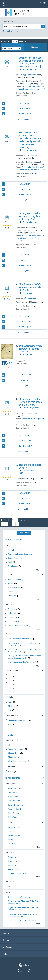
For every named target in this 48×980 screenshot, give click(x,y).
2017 (10, 680)
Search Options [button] (10, 31)
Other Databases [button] (12, 882)
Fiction (11, 772)
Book (10, 562)
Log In (44, 3)
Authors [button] (9, 604)
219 (7, 228)
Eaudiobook (13, 566)
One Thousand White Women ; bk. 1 (22, 662)
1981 (10, 692)
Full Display (16, 109)
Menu (5, 4)
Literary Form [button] (10, 766)
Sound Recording (15, 558)
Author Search (14, 797)
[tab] (36, 47)
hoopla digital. (14, 621)
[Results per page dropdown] (15, 41)
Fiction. (11, 584)
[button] (36, 47)
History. (11, 592)
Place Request (17, 114)
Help (5, 954)
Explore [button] (24, 933)
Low (10, 710)
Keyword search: (9, 22)
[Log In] (40, 3)
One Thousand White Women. (20, 639)
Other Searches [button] (11, 784)
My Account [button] (24, 947)
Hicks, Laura (13, 613)
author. (31, 70)
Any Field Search (14, 789)
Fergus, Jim (13, 609)
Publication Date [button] (12, 670)
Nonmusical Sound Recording (20, 554)
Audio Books (13, 550)
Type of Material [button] (12, 545)
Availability (16, 103)
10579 (7, 299)
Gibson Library (14, 753)
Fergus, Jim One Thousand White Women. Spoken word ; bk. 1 (25, 644)
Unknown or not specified (19, 721)
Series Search (13, 817)
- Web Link (29, 75)
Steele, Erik (12, 617)
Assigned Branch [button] (12, 740)
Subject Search (14, 801)
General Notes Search (16, 805)
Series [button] (8, 634)
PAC (9, 887)
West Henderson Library (18, 761)
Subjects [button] (9, 574)
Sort (4, 45)
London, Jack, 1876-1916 (18, 626)
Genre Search (13, 813)
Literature (12, 596)
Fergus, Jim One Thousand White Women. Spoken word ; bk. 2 (25, 650)
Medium (12, 706)
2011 (10, 684)
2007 (10, 688)
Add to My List (24, 119)
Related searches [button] (12, 778)
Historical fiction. (15, 580)
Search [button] (24, 940)
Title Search (13, 793)
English (11, 735)
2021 (10, 676)
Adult (11, 725)
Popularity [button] (9, 697)
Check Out (16, 380)
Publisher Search (15, 809)
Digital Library (14, 757)
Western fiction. (14, 588)
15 (7, 480)
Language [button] (9, 730)
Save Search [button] (24, 533)
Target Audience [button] (12, 715)
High (10, 702)
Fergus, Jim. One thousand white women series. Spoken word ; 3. (24, 657)
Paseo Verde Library (17, 749)
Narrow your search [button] (13, 539)
